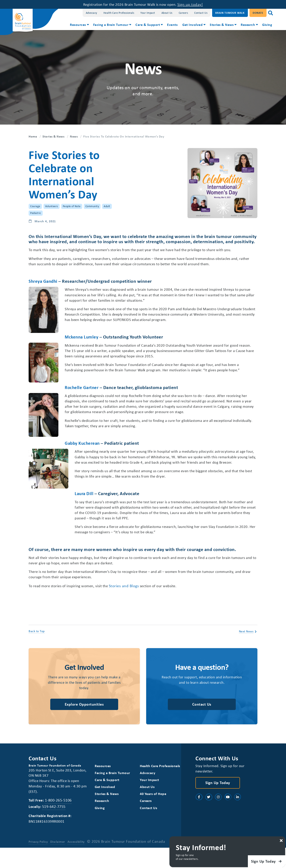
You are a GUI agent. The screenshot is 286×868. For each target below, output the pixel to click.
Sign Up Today (218, 802)
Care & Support (148, 24)
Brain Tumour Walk (230, 13)
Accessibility (76, 862)
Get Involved (192, 24)
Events (172, 24)
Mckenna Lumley (82, 339)
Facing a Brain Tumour (111, 24)
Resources (78, 24)
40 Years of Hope (153, 814)
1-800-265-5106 (59, 820)
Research (248, 24)
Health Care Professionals (119, 13)
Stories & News (222, 24)
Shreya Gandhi (44, 282)
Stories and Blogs (132, 604)
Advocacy (91, 13)
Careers (183, 13)
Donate (258, 13)
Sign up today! (194, 4)
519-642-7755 (55, 826)
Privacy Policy (38, 862)
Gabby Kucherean (47, 453)
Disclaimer (58, 862)
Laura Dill (38, 510)
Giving (267, 24)
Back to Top (37, 650)
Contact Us (201, 13)
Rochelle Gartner (82, 390)
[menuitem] (79, 25)
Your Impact (148, 13)
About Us (167, 13)
